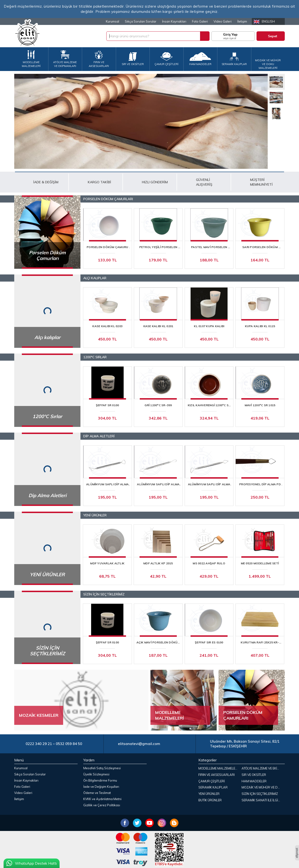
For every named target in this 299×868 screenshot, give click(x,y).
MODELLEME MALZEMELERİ (218, 768)
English (268, 21)
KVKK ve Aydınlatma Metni (102, 799)
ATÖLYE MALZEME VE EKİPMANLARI (262, 768)
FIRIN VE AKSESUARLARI (217, 775)
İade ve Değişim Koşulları (101, 787)
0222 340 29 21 (39, 744)
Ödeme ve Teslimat (97, 793)
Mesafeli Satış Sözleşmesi (102, 768)
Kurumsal (112, 21)
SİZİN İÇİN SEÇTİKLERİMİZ (260, 794)
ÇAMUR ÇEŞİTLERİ (212, 781)
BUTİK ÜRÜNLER (210, 800)
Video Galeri (223, 21)
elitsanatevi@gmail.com (139, 744)
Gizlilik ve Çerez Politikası (102, 805)
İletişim (242, 21)
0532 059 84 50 (69, 744)
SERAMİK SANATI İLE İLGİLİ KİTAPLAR (262, 800)
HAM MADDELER (254, 781)
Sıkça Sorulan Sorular (141, 21)
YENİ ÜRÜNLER (209, 794)
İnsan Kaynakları (174, 21)
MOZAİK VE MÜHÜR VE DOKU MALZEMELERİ (262, 787)
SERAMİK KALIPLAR (213, 787)
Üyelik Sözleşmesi (96, 774)
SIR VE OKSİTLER (254, 775)
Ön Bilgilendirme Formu (100, 780)
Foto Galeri (200, 21)
